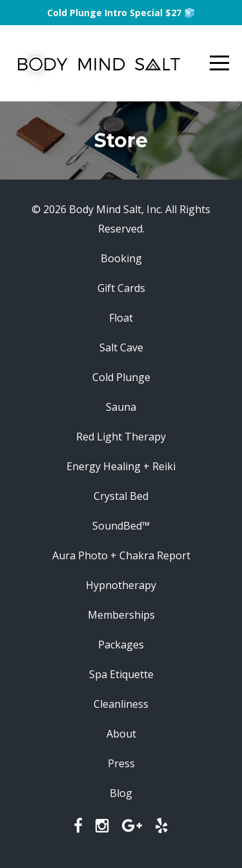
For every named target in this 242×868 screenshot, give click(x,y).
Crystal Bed (121, 496)
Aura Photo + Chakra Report (121, 555)
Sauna (121, 407)
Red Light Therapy (121, 437)
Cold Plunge (121, 377)
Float (121, 318)
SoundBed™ (121, 526)
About (121, 734)
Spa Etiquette (121, 674)
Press (121, 763)
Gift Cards (121, 288)
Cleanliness (121, 704)
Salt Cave (121, 347)
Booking (121, 258)
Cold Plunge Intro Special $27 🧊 (121, 13)
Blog (121, 793)
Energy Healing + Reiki (121, 466)
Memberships (121, 615)
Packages (121, 645)
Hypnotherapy (121, 585)
